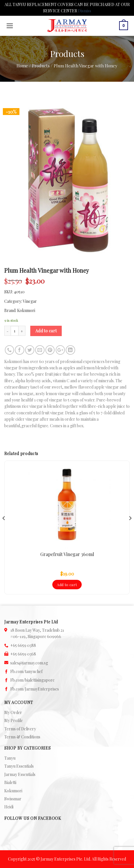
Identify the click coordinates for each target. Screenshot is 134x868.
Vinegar (30, 301)
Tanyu (10, 758)
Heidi (9, 807)
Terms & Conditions (22, 737)
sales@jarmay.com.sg (29, 663)
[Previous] (4, 530)
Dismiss (85, 11)
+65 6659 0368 (23, 654)
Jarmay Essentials (20, 774)
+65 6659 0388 (23, 645)
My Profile (14, 720)
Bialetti (10, 782)
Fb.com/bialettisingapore (32, 680)
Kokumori (26, 310)
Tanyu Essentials (19, 766)
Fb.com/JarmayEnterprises (35, 689)
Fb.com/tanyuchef (26, 671)
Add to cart (46, 331)
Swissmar (13, 799)
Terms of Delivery (20, 729)
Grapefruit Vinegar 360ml (67, 554)
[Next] (130, 530)
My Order (13, 712)
